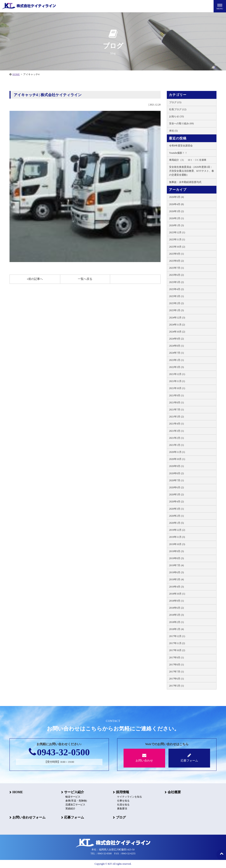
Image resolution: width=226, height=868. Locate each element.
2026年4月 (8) (176, 204)
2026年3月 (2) (176, 211)
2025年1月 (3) (176, 310)
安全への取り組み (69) (181, 123)
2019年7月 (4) (176, 565)
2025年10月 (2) (177, 247)
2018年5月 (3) (176, 615)
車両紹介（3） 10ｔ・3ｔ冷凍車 (188, 160)
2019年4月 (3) (176, 587)
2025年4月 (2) (176, 289)
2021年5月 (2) (176, 417)
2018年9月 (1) (176, 601)
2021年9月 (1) (176, 395)
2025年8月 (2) (176, 261)
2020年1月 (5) (176, 523)
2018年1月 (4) (176, 629)
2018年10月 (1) (177, 594)
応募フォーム (189, 758)
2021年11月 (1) (177, 381)
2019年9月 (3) (176, 551)
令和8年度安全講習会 (181, 146)
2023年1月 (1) (176, 360)
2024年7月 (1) (176, 353)
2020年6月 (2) (176, 487)
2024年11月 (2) (177, 325)
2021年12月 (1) (177, 374)
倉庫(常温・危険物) (76, 801)
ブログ (121, 817)
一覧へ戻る (85, 279)
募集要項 (122, 809)
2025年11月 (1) (177, 239)
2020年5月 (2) (176, 494)
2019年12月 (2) (177, 530)
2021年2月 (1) (176, 438)
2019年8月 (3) (176, 558)
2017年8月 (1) (176, 665)
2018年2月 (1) (176, 622)
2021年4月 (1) (176, 424)
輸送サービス (73, 797)
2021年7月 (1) (176, 410)
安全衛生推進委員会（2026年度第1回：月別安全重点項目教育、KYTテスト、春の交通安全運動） (192, 171)
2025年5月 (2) (176, 282)
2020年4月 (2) (176, 502)
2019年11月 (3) (177, 537)
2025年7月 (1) (176, 268)
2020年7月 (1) (176, 480)
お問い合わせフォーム (29, 817)
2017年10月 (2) (177, 650)
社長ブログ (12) (178, 109)
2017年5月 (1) (176, 686)
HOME (16, 74)
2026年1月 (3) (176, 225)
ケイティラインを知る (130, 797)
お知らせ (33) (176, 116)
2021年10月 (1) (177, 388)
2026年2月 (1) (176, 218)
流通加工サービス (75, 805)
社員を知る (123, 805)
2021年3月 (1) (176, 431)
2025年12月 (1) (177, 232)
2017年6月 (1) (176, 679)
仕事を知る (123, 801)
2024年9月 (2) (176, 339)
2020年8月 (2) (176, 473)
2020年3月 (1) (176, 509)
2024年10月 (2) (177, 332)
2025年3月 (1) (176, 296)
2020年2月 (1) (176, 516)
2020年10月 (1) (177, 459)
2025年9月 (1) (176, 254)
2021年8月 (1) (176, 403)
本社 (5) (173, 131)
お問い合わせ (144, 758)
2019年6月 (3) (176, 572)
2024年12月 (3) (177, 318)
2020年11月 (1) (177, 452)
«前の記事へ (35, 279)
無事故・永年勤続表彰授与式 (185, 182)
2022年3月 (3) (176, 367)
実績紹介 (70, 809)
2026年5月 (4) (176, 197)
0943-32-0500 (59, 752)
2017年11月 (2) (177, 643)
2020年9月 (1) (176, 466)
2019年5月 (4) (176, 579)
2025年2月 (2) (176, 303)
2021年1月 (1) (176, 445)
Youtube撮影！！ (178, 153)
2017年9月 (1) (176, 658)
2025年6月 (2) (176, 275)
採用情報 (123, 792)
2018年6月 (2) (176, 608)
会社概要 (174, 792)
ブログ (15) (175, 102)
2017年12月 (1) (177, 636)
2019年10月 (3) (177, 544)
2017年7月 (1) (176, 672)
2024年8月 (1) (176, 346)
